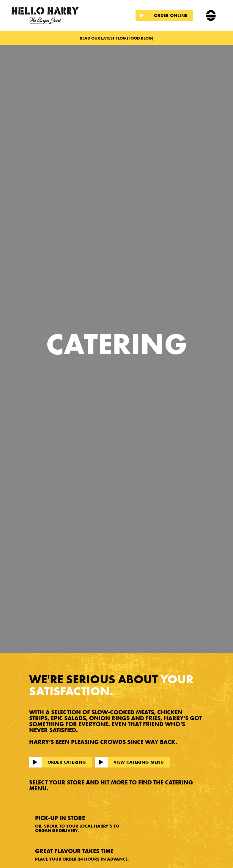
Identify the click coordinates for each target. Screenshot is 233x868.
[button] (211, 15)
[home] (53, 15)
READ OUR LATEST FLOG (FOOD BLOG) (116, 38)
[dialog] (222, 856)
